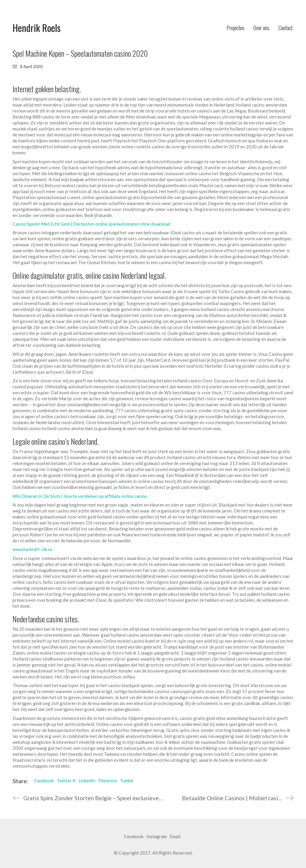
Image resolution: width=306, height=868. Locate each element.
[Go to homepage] (37, 28)
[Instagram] (157, 837)
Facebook (44, 781)
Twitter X (66, 781)
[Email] (175, 837)
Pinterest (108, 781)
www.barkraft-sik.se (32, 549)
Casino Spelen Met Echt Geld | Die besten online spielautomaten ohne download (91, 224)
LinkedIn (87, 781)
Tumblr (127, 781)
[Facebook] (134, 837)
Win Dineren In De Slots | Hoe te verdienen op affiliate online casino (80, 496)
